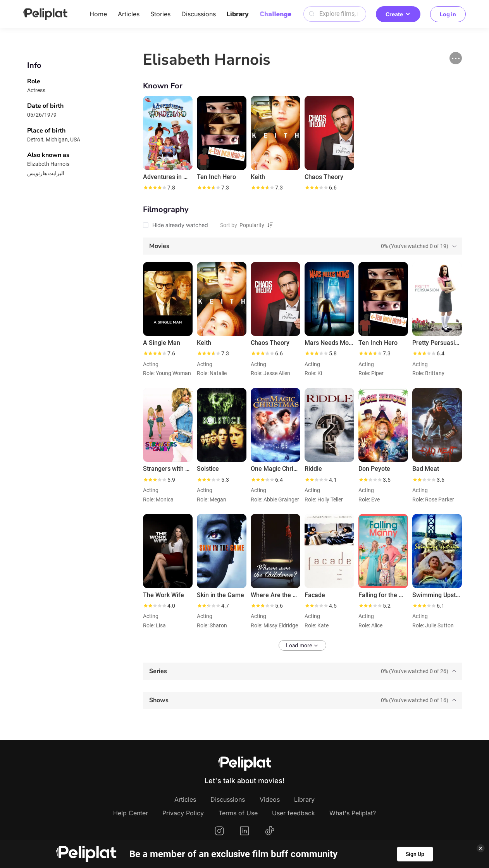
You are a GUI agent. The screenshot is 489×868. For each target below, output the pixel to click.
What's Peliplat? (353, 813)
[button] (456, 58)
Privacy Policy (183, 813)
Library (238, 14)
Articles (129, 14)
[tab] (302, 246)
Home (98, 14)
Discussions (199, 14)
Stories (160, 14)
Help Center (131, 813)
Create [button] (398, 14)
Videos (270, 799)
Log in (448, 14)
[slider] (155, 188)
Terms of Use (238, 813)
